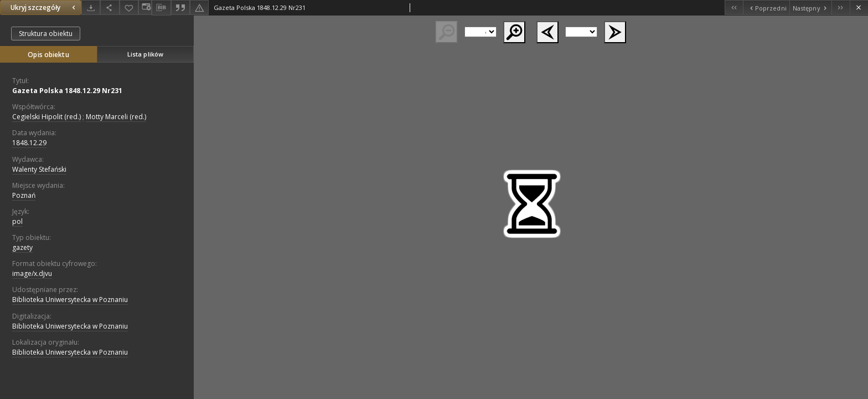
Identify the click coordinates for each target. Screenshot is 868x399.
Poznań (24, 195)
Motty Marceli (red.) (116, 117)
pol (17, 221)
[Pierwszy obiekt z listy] (734, 7)
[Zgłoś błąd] (199, 7)
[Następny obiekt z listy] (810, 7)
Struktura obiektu (46, 34)
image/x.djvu (32, 273)
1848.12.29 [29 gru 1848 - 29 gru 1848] (29, 143)
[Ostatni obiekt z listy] (841, 7)
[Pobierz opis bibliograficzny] (161, 8)
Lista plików (145, 54)
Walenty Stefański (39, 169)
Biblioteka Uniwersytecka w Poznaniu (70, 300)
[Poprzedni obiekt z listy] (766, 7)
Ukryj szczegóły (44, 7)
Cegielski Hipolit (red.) (46, 117)
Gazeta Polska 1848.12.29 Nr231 (67, 91)
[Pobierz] (91, 7)
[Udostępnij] (110, 7)
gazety (22, 247)
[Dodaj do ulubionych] (129, 7)
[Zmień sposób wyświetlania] (145, 7)
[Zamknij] (859, 7)
